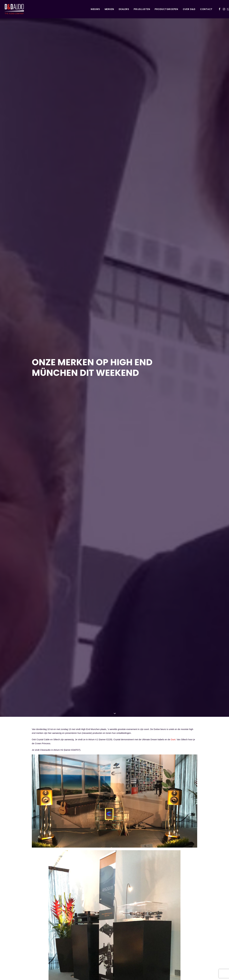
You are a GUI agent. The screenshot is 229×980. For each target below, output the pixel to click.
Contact (206, 9)
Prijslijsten (142, 9)
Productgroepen (166, 9)
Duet (173, 618)
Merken (109, 9)
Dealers (124, 9)
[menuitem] (95, 9)
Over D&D (189, 9)
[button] (220, 9)
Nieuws (95, 9)
